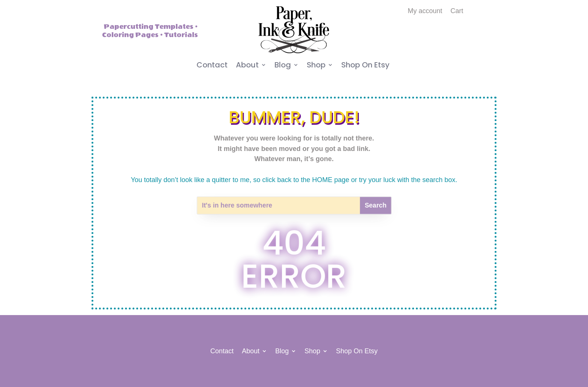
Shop (316, 66)
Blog (283, 66)
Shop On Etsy (365, 66)
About (247, 66)
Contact (212, 66)
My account (425, 11)
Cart (457, 11)
